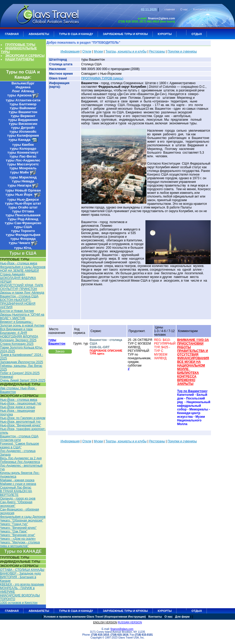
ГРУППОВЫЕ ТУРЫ (20, 45)
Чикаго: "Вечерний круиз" (18, 528)
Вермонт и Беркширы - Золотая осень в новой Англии (22, 324)
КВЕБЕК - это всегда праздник (22, 584)
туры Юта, (23, 248)
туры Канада (19, 140)
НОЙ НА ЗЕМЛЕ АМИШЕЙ (19, 271)
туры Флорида (23, 239)
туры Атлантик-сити (23, 100)
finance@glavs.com (161, 18)
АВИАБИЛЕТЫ (39, 34)
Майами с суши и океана (18, 484)
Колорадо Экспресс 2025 (18, 340)
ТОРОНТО (8, 599)
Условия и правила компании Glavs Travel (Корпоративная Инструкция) (95, 617)
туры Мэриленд (23, 177)
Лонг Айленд (23, 91)
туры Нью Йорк (19, 195)
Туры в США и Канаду (76, 34)
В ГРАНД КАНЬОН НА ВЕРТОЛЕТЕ (16, 493)
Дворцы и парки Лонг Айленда (22, 293)
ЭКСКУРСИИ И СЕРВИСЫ (25, 56)
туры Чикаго (19, 243)
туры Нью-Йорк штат (23, 203)
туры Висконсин (23, 124)
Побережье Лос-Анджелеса (20, 462)
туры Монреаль (23, 168)
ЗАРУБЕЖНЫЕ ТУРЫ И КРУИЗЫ (125, 34)
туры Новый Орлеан (23, 190)
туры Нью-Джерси (23, 199)
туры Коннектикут (23, 152)
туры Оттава (23, 211)
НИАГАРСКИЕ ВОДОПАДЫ (20, 595)
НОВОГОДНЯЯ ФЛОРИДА (19, 336)
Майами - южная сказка (17, 480)
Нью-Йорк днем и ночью (18, 407)
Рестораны (157, 51)
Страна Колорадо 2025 (17, 344)
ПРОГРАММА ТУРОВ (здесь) (102, 78)
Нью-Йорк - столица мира (19, 263)
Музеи (98, 51)
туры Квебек (23, 145)
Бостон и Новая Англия (17, 311)
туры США (23, 227)
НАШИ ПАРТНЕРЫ (20, 59)
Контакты (199, 9)
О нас (184, 9)
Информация (70, 51)
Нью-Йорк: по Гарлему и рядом (23, 418)
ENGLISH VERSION (105, 622)
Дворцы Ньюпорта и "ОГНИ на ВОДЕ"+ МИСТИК (22, 316)
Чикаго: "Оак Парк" (14, 531)
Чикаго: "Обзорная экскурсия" (22, 520)
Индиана (23, 87)
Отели (87, 51)
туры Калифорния (23, 135)
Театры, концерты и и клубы (126, 51)
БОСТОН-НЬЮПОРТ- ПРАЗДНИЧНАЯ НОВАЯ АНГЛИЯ (18, 304)
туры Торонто (23, 231)
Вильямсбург (23, 83)
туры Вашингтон (23, 112)
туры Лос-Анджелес (23, 160)
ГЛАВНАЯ (12, 34)
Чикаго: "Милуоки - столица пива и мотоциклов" (20, 544)
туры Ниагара (19, 185)
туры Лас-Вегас (23, 156)
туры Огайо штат (23, 207)
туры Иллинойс (23, 132)
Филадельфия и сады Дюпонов (23, 267)
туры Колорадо (23, 149)
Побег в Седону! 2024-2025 (20, 373)
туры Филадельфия (23, 235)
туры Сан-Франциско (23, 223)
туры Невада (23, 181)
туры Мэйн (19, 172)
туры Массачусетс (23, 164)
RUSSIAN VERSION (130, 622)
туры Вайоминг (23, 108)
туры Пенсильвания (23, 215)
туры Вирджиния (23, 120)
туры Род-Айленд (23, 219)
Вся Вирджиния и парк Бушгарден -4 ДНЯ (16, 331)
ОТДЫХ (197, 34)
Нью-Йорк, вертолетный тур (20, 422)
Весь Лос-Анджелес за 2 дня (21, 458)
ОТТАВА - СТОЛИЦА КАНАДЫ (22, 570)
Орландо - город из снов (18, 498)
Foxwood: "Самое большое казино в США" (20, 445)
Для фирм (182, 617)
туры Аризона (19, 95)
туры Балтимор (23, 104)
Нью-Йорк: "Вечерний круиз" (21, 425)
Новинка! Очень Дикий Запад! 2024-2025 (23, 379)
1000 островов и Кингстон (19, 603)
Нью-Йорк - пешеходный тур (21, 403)
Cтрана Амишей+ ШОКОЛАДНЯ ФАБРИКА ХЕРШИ (18, 278)
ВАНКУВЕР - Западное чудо (20, 573)
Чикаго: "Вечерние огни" (17, 535)
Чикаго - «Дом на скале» (18, 539)
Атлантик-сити (10, 440)
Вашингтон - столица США (19, 296)
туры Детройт (23, 128)
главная (170, 9)
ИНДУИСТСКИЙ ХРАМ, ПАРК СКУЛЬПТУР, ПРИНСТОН (22, 287)
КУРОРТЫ (165, 34)
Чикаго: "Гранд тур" (14, 524)
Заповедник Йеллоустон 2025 (22, 362)
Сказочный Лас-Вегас (16, 488)
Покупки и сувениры (182, 51)
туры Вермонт (23, 116)
